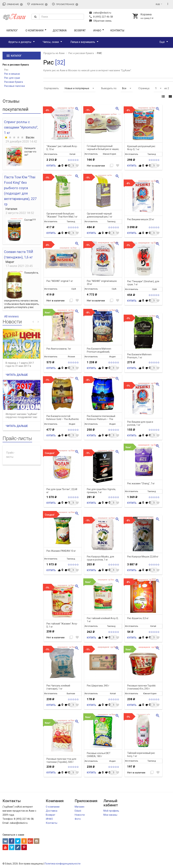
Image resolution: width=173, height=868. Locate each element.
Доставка (60, 30)
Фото (78, 819)
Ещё (162, 42)
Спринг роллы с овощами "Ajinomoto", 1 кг (21, 127)
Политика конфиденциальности (63, 864)
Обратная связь (100, 21)
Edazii (78, 811)
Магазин (79, 807)
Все (127, 88)
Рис (6, 70)
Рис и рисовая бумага (16, 65)
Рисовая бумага (14, 82)
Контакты (117, 30)
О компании (35, 30)
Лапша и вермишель (83, 42)
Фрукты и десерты (20, 42)
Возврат (80, 30)
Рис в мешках (12, 74)
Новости (80, 815)
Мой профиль (111, 811)
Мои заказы (110, 815)
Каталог (12, 30)
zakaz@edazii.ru (100, 13)
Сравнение (13, 4)
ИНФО (97, 30)
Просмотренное (65, 4)
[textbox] (62, 17)
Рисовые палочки (15, 86)
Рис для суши (12, 78)
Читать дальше (17, 375)
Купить (51, 166)
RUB (158, 4)
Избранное (37, 4)
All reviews (11, 316)
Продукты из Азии (54, 53)
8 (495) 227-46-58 (101, 17)
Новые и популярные (79, 88)
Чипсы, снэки (51, 42)
